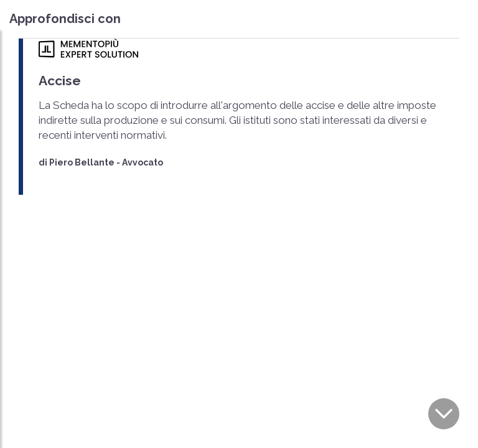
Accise (60, 81)
